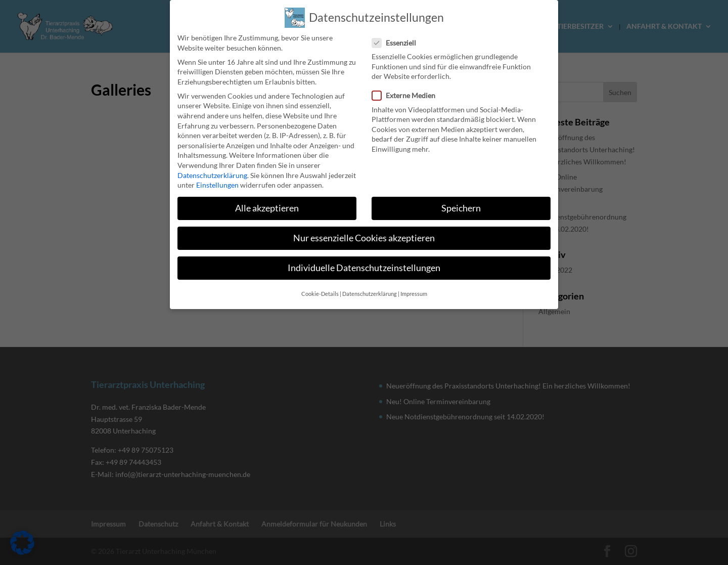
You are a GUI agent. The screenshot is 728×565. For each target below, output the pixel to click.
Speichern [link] (461, 198)
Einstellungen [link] (217, 174)
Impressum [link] (414, 283)
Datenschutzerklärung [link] (212, 165)
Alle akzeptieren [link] (267, 198)
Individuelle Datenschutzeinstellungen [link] (364, 258)
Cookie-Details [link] (320, 283)
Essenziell (398, 32)
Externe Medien (408, 85)
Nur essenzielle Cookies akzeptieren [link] (364, 227)
